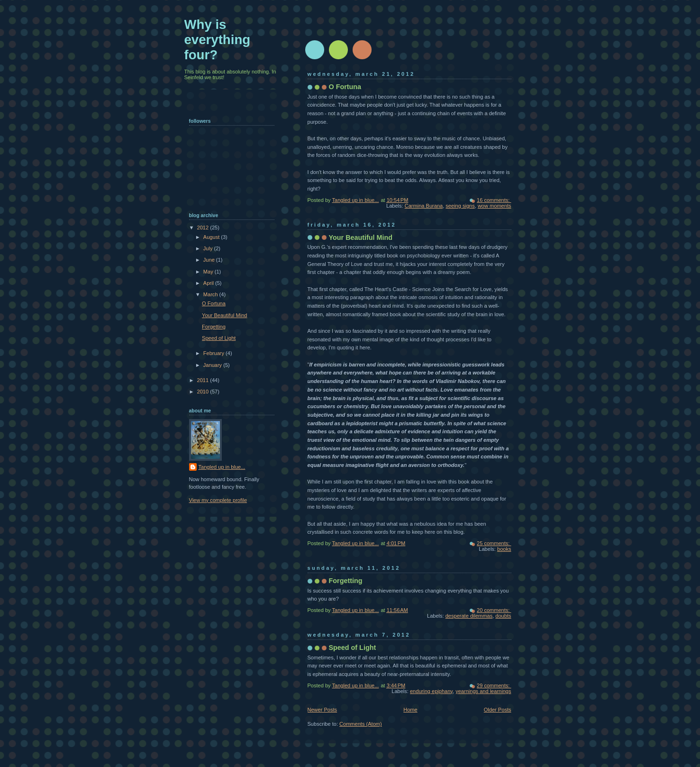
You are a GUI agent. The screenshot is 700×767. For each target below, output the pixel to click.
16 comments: (494, 200)
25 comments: (494, 543)
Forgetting (346, 581)
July (209, 248)
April (209, 283)
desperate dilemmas (469, 616)
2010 (204, 392)
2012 (204, 228)
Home (410, 710)
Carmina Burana (424, 206)
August (212, 237)
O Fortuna (345, 87)
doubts (503, 616)
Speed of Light (353, 648)
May (209, 272)
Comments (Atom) (361, 724)
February (214, 353)
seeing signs (460, 206)
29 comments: (494, 685)
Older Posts (498, 710)
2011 (204, 380)
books (504, 549)
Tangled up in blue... (222, 467)
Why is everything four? (218, 40)
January (213, 365)
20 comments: (494, 610)
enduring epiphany (431, 691)
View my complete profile (218, 500)
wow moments (495, 206)
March (211, 294)
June (210, 260)
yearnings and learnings (483, 691)
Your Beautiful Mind (361, 237)
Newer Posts (323, 710)
